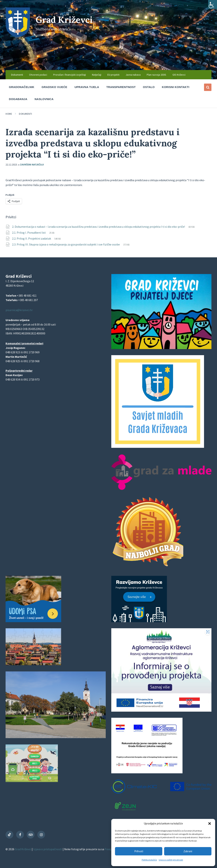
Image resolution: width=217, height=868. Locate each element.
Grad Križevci (65, 20)
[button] (210, 824)
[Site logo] (18, 36)
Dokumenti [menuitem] (17, 75)
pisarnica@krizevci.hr (19, 310)
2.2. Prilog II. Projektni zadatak (32, 238)
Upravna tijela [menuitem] (87, 87)
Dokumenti (26, 114)
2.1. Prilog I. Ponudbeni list (29, 233)
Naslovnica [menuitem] (44, 99)
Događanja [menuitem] (18, 99)
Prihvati (139, 851)
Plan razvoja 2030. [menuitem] (157, 75)
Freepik (109, 849)
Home (9, 114)
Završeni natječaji (32, 165)
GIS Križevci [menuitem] (179, 75)
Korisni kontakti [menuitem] (176, 87)
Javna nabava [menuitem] (133, 75)
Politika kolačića (149, 860)
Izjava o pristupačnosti (48, 849)
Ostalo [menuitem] (149, 87)
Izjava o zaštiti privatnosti (171, 860)
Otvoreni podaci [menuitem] (38, 75)
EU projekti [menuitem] (113, 75)
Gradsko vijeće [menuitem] (54, 87)
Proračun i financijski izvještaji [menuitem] (70, 75)
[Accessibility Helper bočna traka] (213, 4)
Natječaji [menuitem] (97, 75)
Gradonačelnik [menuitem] (22, 87)
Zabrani (188, 851)
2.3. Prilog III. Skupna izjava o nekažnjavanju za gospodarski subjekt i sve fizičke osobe (66, 244)
